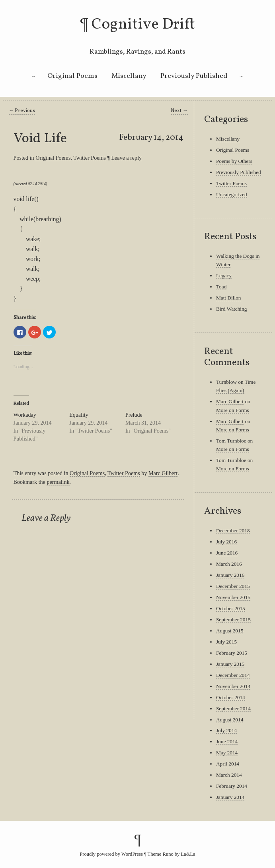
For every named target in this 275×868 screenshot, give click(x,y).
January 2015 (230, 664)
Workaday (25, 415)
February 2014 (232, 786)
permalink (58, 482)
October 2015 (231, 608)
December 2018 (233, 531)
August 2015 (230, 631)
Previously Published (194, 76)
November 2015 (233, 597)
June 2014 (227, 741)
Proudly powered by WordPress (111, 854)
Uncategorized (232, 194)
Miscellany (129, 76)
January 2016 (230, 575)
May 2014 (227, 753)
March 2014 (229, 775)
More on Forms (233, 410)
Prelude (134, 415)
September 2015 (233, 620)
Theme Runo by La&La (172, 854)
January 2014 (230, 797)
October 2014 (231, 697)
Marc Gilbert (163, 473)
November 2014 (233, 686)
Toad (221, 287)
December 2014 (233, 675)
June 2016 (227, 553)
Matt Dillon (229, 298)
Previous (22, 111)
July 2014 (226, 730)
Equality (79, 415)
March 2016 (229, 564)
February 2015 (232, 653)
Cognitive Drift (143, 25)
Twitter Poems (90, 158)
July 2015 (226, 642)
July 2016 (226, 542)
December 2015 (233, 586)
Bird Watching (231, 309)
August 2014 (230, 720)
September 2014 (233, 709)
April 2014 (228, 764)
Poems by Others (234, 161)
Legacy (224, 275)
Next (179, 111)
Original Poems (72, 76)
